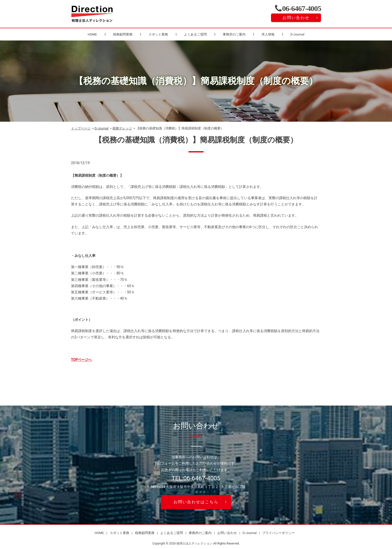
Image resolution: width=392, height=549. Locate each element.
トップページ (81, 128)
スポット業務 (158, 34)
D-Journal (297, 34)
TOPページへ (81, 360)
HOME (92, 34)
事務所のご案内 (234, 34)
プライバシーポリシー (278, 533)
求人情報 (268, 34)
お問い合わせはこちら (196, 502)
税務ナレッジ (122, 128)
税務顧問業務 (123, 34)
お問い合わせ (296, 18)
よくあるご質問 (195, 34)
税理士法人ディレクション (194, 544)
